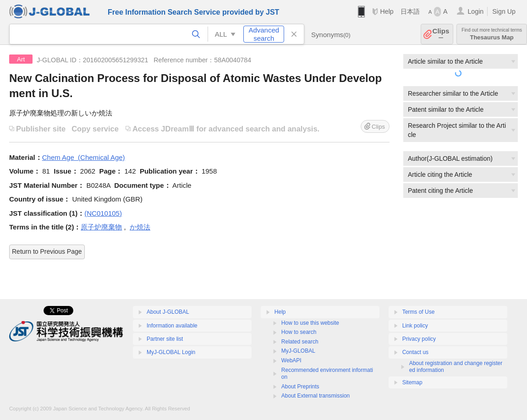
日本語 (410, 11)
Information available (172, 326)
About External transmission (316, 396)
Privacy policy (419, 339)
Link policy (415, 326)
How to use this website (310, 323)
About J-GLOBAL (168, 312)
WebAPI (291, 360)
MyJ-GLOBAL (298, 351)
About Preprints (300, 387)
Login (475, 11)
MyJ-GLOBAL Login (171, 352)
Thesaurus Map (492, 34)
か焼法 (140, 227)
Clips (441, 34)
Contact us (415, 352)
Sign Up (504, 11)
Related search (300, 342)
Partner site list (165, 339)
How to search (299, 332)
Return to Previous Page (47, 251)
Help (387, 11)
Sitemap (412, 382)
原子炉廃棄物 (101, 227)
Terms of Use (419, 312)
